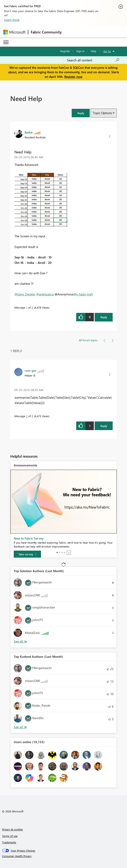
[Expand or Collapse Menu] (6, 42)
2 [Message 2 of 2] (27, 416)
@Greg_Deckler (25, 294)
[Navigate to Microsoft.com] (14, 32)
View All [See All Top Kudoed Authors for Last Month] (20, 727)
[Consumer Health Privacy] (64, 856)
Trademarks (9, 842)
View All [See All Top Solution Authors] (20, 641)
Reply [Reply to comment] (104, 426)
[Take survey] (27, 554)
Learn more (12, 20)
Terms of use (10, 836)
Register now (73, 77)
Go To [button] (107, 51)
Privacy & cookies (12, 829)
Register (65, 51)
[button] (81, 113)
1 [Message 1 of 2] (27, 307)
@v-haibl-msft (83, 294)
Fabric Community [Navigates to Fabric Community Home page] (46, 32)
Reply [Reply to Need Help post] (104, 317)
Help (94, 51)
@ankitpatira (45, 294)
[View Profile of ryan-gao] (30, 370)
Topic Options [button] (102, 113)
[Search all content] (93, 60)
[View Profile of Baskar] (29, 132)
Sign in (80, 51)
